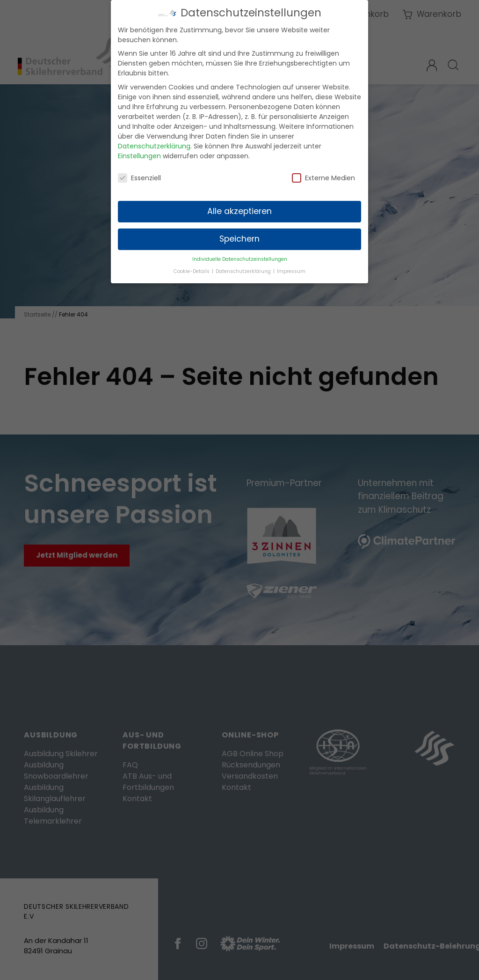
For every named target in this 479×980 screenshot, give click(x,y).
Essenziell (139, 173)
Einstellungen (139, 151)
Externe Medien (323, 173)
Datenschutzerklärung (154, 141)
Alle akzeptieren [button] (239, 206)
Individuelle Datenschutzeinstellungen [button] (240, 254)
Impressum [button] (291, 267)
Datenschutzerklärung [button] (244, 267)
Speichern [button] (239, 234)
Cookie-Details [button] (192, 267)
